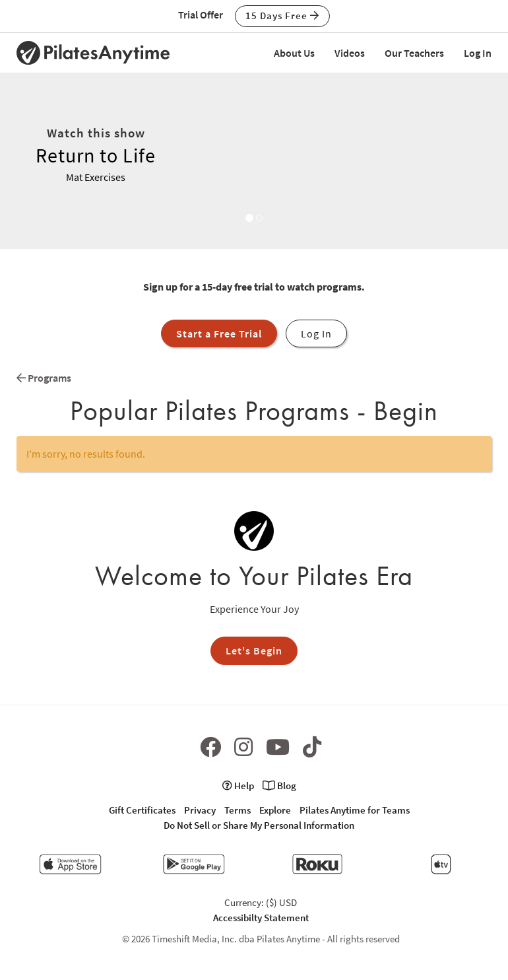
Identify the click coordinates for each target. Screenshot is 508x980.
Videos (350, 53)
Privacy (200, 810)
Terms (238, 810)
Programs (44, 378)
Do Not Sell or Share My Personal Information (259, 825)
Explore (275, 810)
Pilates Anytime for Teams (355, 810)
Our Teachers (414, 53)
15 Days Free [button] (282, 16)
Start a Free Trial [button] (219, 333)
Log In (478, 53)
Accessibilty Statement (261, 918)
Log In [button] (316, 333)
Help (238, 786)
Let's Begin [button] (254, 650)
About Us (294, 53)
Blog (279, 786)
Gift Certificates (142, 810)
